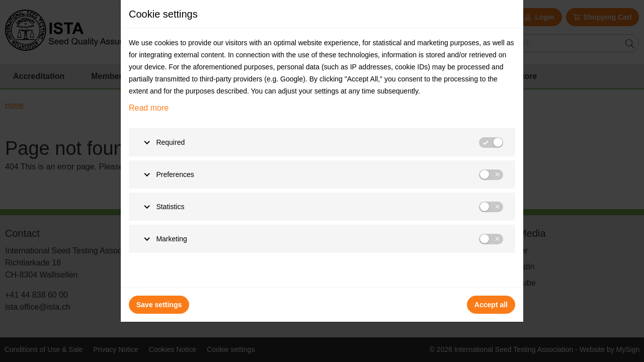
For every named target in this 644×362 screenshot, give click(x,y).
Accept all (491, 305)
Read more (149, 108)
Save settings (159, 305)
